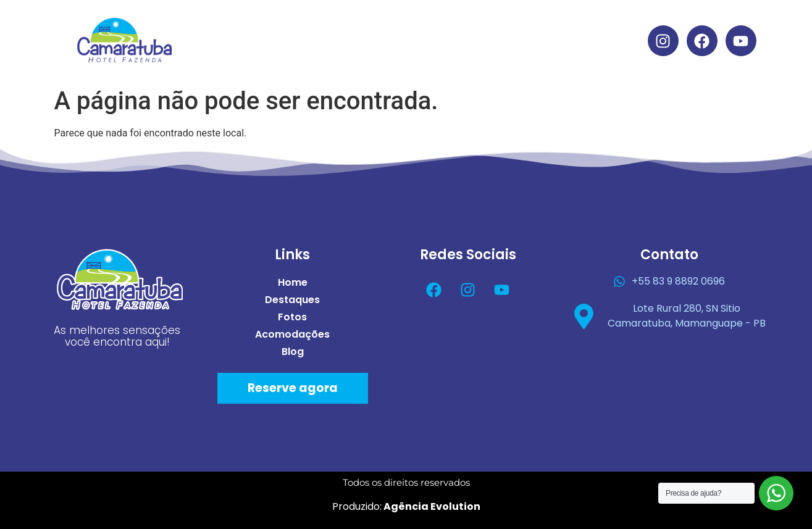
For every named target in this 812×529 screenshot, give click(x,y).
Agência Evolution (431, 506)
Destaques (362, 26)
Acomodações (523, 26)
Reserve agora (293, 388)
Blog (418, 55)
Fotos (436, 26)
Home (287, 26)
